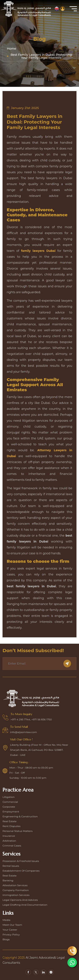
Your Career (10, 930)
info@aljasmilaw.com (23, 732)
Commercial (10, 802)
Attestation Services (15, 885)
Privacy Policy (11, 934)
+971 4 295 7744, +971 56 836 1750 (31, 719)
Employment (11, 812)
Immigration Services (16, 895)
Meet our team (12, 925)
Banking (8, 880)
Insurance (9, 836)
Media (6, 920)
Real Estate (10, 876)
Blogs (6, 939)
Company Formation (16, 890)
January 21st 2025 (23, 108)
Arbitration (9, 841)
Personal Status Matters (17, 831)
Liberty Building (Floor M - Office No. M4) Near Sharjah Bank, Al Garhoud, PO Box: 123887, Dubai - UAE (39, 750)
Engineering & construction (20, 816)
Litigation (9, 797)
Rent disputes (11, 826)
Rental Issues (11, 866)
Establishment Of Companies (21, 871)
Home (12, 49)
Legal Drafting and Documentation (25, 905)
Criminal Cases (12, 846)
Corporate (9, 807)
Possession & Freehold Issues (21, 861)
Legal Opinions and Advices (20, 900)
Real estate (10, 821)
